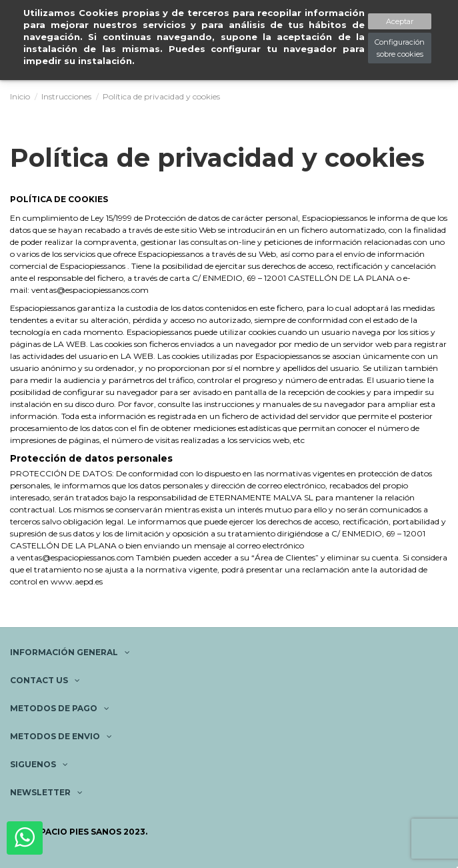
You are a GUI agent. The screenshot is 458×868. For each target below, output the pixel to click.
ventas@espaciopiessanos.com (90, 290)
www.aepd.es (77, 581)
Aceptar (400, 21)
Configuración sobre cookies (400, 48)
